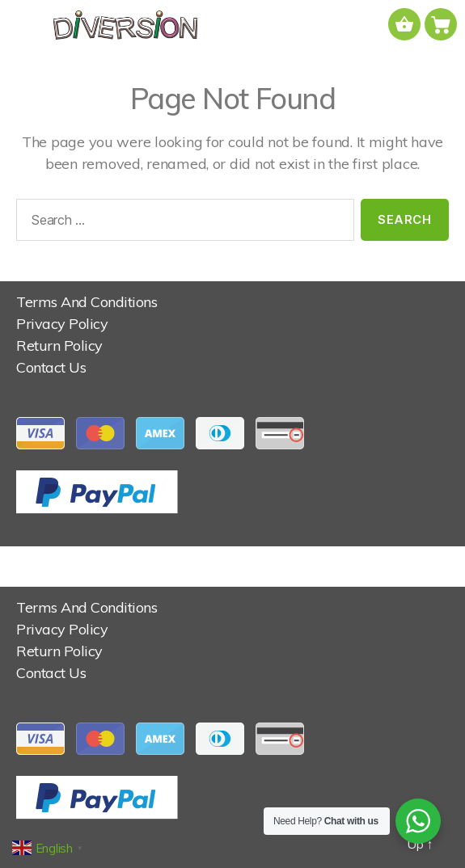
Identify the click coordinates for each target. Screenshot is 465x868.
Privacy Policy (62, 324)
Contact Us (51, 367)
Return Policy (59, 346)
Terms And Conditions (87, 302)
